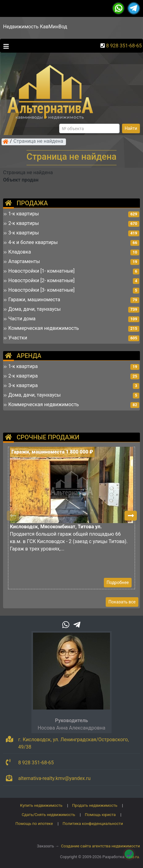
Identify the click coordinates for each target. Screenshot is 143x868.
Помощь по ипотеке (34, 824)
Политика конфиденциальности (93, 824)
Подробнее (118, 582)
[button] (131, 516)
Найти (131, 128)
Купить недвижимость (41, 805)
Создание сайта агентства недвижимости (100, 846)
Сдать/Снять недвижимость (48, 815)
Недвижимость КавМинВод (35, 27)
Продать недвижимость (95, 805)
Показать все (122, 602)
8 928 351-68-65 (124, 46)
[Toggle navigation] (5, 46)
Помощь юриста (100, 815)
